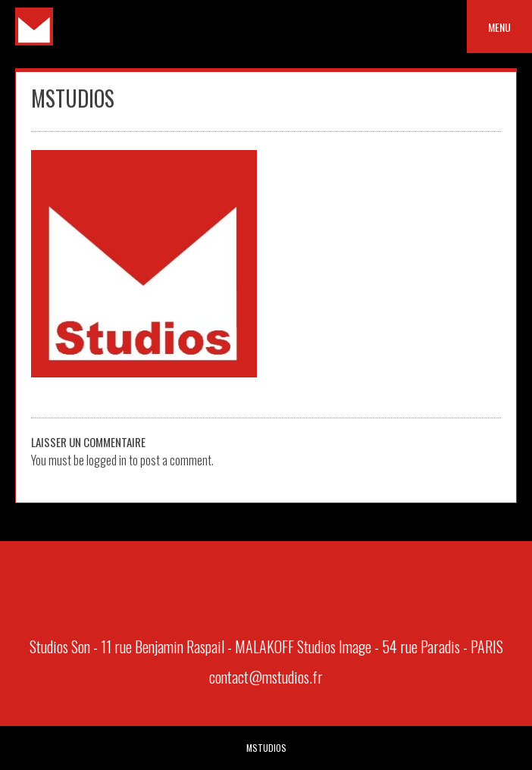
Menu (499, 27)
